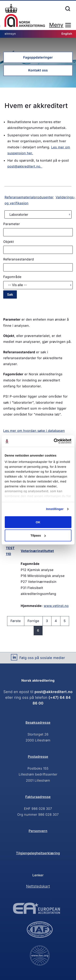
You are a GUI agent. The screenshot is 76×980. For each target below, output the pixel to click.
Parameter (12, 224)
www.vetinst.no (56, 606)
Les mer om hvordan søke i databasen (34, 431)
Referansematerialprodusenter (29, 197)
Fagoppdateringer (38, 57)
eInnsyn (10, 34)
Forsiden (25, 15)
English (67, 34)
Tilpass (38, 535)
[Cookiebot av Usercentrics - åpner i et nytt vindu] (54, 441)
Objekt (9, 242)
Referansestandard (19, 259)
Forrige (33, 621)
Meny (56, 25)
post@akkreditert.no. (25, 166)
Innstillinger (55, 509)
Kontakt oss (38, 70)
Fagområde (12, 277)
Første (16, 621)
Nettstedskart (38, 886)
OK (38, 522)
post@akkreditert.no (54, 692)
